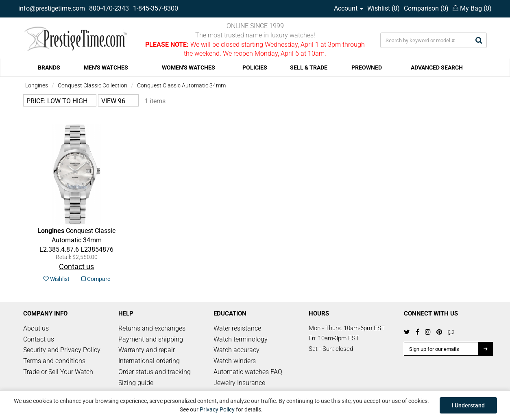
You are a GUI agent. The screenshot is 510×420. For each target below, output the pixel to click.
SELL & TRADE (309, 67)
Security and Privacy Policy (62, 350)
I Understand (468, 405)
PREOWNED (367, 67)
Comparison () (426, 8)
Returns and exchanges (152, 328)
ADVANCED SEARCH (437, 67)
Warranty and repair (147, 350)
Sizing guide (136, 383)
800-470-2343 (109, 8)
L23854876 (76, 240)
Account (349, 8)
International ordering (149, 361)
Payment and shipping (151, 339)
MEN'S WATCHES (106, 67)
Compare (96, 279)
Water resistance (237, 328)
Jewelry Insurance (239, 383)
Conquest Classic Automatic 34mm (181, 85)
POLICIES (255, 67)
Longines (37, 85)
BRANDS (49, 67)
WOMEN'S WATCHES (189, 67)
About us (36, 328)
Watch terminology (241, 339)
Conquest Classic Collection (93, 85)
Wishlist (56, 279)
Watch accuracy (236, 350)
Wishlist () (384, 8)
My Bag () (472, 8)
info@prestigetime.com (52, 8)
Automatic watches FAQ (248, 372)
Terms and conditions (54, 361)
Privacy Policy (217, 409)
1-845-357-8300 (156, 8)
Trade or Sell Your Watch (58, 372)
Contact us (39, 339)
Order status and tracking (155, 372)
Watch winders (235, 361)
